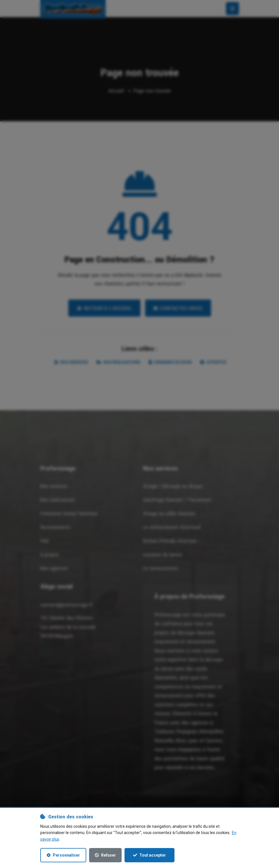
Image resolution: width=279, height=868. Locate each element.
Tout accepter (149, 855)
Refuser (105, 855)
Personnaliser (63, 855)
